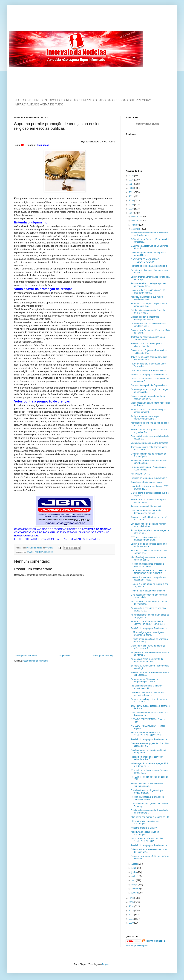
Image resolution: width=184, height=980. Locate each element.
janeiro (135, 893)
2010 (132, 923)
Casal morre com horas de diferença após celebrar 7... (148, 647)
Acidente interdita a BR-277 (144, 828)
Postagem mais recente (26, 656)
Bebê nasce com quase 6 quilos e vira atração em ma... (149, 305)
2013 (132, 910)
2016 (132, 898)
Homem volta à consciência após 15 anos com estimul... (148, 291)
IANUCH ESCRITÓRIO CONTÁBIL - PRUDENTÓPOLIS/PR (148, 840)
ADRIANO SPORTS (140, 474)
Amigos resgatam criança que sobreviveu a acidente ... (145, 418)
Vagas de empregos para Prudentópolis (150, 443)
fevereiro (136, 889)
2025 (132, 180)
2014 (132, 906)
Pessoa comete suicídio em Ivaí (146, 506)
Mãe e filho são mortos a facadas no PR (150, 817)
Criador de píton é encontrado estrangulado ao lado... (145, 318)
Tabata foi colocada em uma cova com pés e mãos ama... (149, 358)
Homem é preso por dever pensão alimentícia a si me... (147, 345)
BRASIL (30, 552)
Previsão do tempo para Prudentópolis (149, 266)
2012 (132, 915)
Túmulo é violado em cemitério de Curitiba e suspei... (147, 785)
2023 (132, 188)
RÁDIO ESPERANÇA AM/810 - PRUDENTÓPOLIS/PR (146, 261)
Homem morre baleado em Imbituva (148, 591)
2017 (132, 213)
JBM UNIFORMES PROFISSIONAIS (148, 370)
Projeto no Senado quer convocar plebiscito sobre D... (147, 758)
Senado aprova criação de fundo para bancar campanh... (149, 411)
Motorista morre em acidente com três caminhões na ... (149, 462)
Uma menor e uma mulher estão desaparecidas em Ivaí (146, 512)
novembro (136, 221)
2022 (132, 192)
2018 (132, 209)
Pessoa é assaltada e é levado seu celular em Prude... (147, 798)
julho (134, 868)
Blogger (106, 964)
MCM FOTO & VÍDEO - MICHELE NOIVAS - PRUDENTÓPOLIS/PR (148, 623)
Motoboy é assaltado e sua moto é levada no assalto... (147, 298)
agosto (135, 864)
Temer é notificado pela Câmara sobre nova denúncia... (149, 448)
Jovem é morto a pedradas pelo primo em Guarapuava (149, 545)
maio (134, 876)
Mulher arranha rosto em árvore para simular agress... (148, 501)
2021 (132, 196)
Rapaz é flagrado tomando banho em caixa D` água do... (148, 397)
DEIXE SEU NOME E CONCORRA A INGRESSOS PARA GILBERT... (148, 572)
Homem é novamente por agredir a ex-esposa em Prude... (149, 579)
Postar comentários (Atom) (35, 661)
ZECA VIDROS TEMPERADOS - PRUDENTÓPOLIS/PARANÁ (146, 734)
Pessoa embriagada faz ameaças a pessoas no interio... (148, 565)
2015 (132, 902)
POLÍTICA (39, 552)
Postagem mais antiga (104, 656)
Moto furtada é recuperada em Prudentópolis (145, 833)
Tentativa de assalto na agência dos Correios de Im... (148, 338)
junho (134, 872)
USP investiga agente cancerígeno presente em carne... (147, 634)
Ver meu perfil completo (137, 945)
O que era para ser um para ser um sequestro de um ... (148, 694)
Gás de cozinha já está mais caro (147, 482)
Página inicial (65, 656)
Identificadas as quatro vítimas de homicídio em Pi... (147, 687)
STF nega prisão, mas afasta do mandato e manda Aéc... (146, 538)
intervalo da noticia (35, 548)
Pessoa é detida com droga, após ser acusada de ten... (149, 285)
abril (134, 880)
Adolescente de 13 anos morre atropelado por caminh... (145, 680)
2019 (132, 205)
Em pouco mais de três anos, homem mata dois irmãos (149, 525)
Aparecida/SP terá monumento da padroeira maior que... (147, 660)
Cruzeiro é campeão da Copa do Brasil (149, 385)
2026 (132, 176)
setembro (136, 229)
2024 (132, 184)
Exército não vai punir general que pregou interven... (147, 792)
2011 (132, 919)
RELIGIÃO (49, 552)
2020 (132, 200)
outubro (135, 225)
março (135, 885)
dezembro (136, 217)
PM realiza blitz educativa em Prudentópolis (145, 822)
